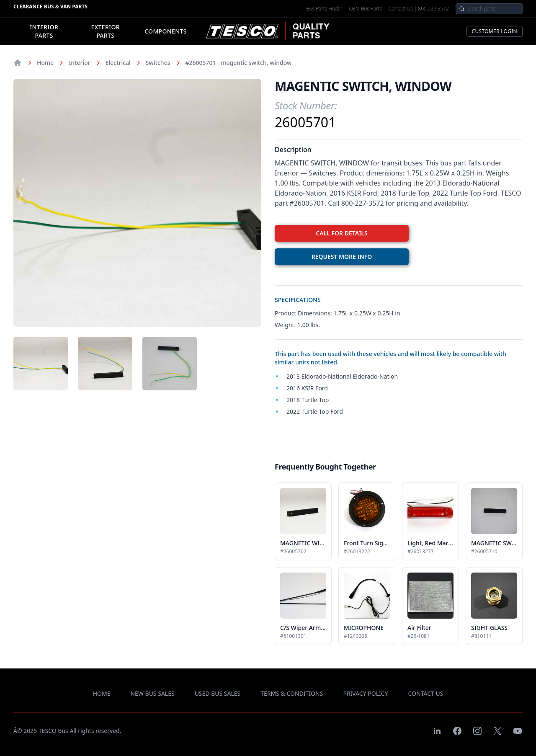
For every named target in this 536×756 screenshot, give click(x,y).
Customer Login (495, 31)
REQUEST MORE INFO (342, 257)
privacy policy (365, 693)
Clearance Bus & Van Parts (50, 6)
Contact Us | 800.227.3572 (419, 9)
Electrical (118, 63)
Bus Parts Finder (324, 9)
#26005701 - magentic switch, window (239, 63)
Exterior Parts (105, 31)
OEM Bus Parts (365, 9)
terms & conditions (292, 693)
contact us (426, 693)
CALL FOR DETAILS (341, 233)
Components (166, 31)
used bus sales (218, 693)
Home (45, 63)
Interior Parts (44, 31)
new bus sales (152, 693)
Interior (79, 63)
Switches (158, 63)
